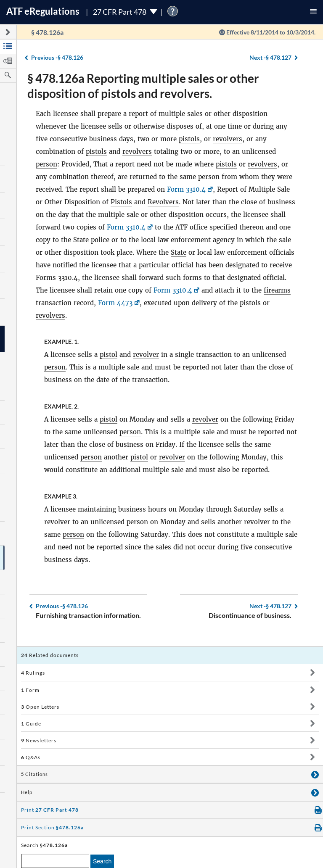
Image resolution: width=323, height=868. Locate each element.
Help (27, 792)
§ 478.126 (57, 57)
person (46, 164)
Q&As (31, 757)
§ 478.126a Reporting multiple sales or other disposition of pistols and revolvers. (143, 86)
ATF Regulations (43, 11)
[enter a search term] (55, 861)
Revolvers (163, 202)
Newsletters (39, 740)
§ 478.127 (270, 57)
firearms (277, 290)
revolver (146, 355)
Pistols (121, 202)
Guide (31, 724)
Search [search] (102, 861)
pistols (189, 139)
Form (30, 690)
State (81, 240)
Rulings (33, 673)
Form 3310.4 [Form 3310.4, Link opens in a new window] (186, 189)
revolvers (228, 139)
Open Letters (40, 707)
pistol (109, 355)
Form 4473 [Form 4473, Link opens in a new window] (115, 303)
